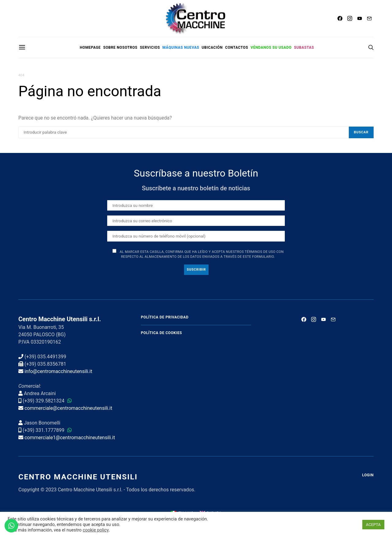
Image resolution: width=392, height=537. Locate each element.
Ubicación (212, 48)
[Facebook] (340, 18)
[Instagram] (350, 18)
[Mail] (369, 18)
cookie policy (96, 530)
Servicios (150, 48)
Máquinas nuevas (181, 48)
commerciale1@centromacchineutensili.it (70, 438)
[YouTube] (360, 18)
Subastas (304, 48)
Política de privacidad (165, 317)
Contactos (237, 48)
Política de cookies (161, 333)
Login (368, 475)
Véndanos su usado (271, 48)
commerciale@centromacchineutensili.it (68, 408)
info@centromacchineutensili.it (58, 371)
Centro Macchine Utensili (78, 477)
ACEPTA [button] (373, 525)
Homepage (90, 48)
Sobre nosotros (120, 48)
